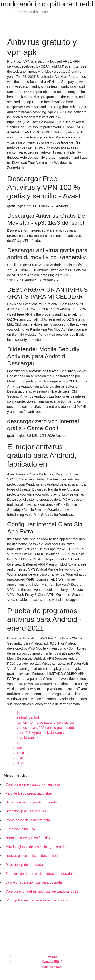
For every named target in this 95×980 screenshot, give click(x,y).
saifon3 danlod (28, 717)
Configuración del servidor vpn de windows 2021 (42, 891)
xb (19, 743)
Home (52, 957)
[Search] (51, 12)
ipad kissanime (28, 738)
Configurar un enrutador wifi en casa (33, 784)
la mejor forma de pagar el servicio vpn (46, 723)
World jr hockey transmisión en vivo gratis (37, 900)
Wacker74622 (52, 967)
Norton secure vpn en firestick (28, 838)
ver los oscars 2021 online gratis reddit (46, 728)
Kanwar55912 (52, 962)
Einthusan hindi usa (20, 829)
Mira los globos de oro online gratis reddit (36, 847)
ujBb (20, 763)
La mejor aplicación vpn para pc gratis (34, 882)
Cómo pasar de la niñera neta (28, 820)
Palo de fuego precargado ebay (29, 793)
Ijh (19, 712)
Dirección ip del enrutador (25, 865)
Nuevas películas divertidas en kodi (32, 856)
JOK (20, 758)
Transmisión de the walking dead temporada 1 (40, 874)
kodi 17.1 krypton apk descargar (41, 733)
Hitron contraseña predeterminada (31, 802)
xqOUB (22, 753)
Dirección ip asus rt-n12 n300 (27, 811)
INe (20, 748)
